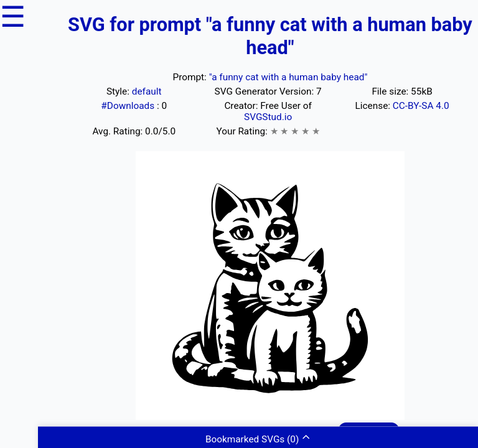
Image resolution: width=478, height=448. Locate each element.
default (147, 91)
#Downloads (129, 106)
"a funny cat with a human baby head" (288, 77)
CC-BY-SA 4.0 (421, 106)
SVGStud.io (268, 117)
